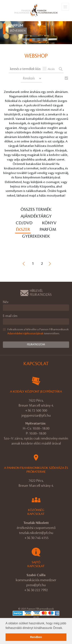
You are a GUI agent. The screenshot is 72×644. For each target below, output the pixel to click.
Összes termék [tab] (36, 209)
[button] (64, 628)
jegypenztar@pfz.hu (36, 415)
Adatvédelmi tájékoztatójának (25, 334)
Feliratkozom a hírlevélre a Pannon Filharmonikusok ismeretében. (38, 332)
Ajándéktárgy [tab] (36, 216)
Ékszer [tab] (23, 230)
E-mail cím (10, 316)
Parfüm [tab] (48, 230)
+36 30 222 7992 (36, 590)
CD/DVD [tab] (24, 223)
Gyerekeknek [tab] (36, 236)
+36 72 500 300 (36, 410)
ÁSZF (36, 618)
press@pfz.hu (36, 585)
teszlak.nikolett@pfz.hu (36, 533)
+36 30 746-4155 (36, 538)
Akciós (49, 69)
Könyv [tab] (49, 223)
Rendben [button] (36, 637)
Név (6, 302)
